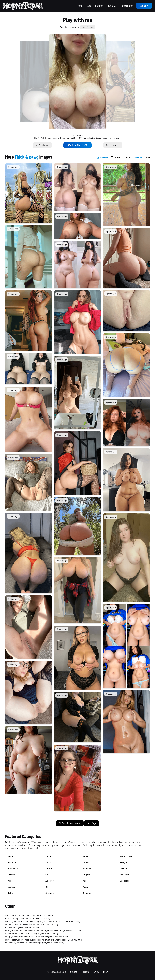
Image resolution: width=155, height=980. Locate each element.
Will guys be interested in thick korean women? (26, 937)
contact (74, 972)
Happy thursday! (13, 927)
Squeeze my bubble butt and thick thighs (24, 943)
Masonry (102, 157)
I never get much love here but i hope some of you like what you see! (36, 940)
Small (147, 157)
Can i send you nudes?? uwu (18, 915)
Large (129, 157)
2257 (105, 972)
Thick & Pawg (88, 27)
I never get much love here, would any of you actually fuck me (33, 921)
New (89, 6)
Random (99, 6)
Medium (138, 157)
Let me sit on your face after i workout (22, 924)
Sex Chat (112, 6)
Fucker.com (127, 6)
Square (115, 157)
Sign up (144, 6)
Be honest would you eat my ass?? (21, 933)
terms (86, 972)
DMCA (96, 972)
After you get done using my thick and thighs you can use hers (33, 930)
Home (80, 6)
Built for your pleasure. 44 (17, 918)
